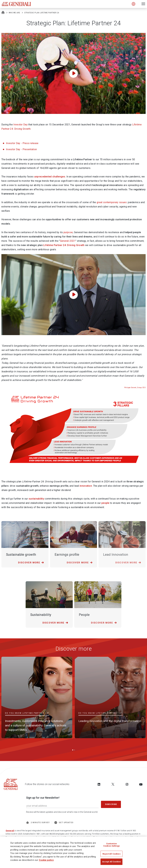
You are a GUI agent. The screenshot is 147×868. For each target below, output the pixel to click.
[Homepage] (3, 13)
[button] (73, 750)
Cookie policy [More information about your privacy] (46, 860)
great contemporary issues (112, 202)
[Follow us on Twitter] (113, 784)
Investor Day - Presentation (21, 149)
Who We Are (14, 13)
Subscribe (111, 804)
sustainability (36, 499)
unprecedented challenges (50, 177)
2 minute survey (38, 823)
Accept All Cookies (111, 862)
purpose (68, 232)
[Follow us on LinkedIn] (99, 784)
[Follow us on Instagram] (127, 784)
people (105, 503)
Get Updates (64, 823)
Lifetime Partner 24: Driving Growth (64, 245)
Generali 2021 (68, 241)
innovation (86, 486)
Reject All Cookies (111, 854)
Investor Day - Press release (22, 143)
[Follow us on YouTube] (141, 784)
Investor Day (20, 125)
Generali (10, 831)
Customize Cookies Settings (111, 845)
